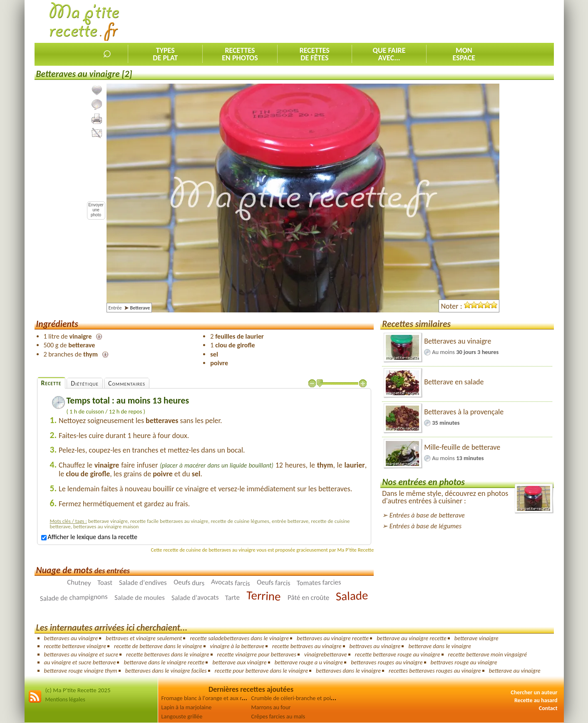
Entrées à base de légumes (425, 526)
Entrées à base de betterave (427, 515)
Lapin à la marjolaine (187, 707)
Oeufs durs (189, 583)
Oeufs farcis (274, 583)
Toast (105, 583)
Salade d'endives (143, 583)
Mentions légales (65, 699)
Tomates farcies (319, 583)
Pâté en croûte (308, 598)
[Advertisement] (402, 21)
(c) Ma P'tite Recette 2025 (78, 690)
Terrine (264, 596)
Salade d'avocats (195, 598)
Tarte (233, 598)
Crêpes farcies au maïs (278, 716)
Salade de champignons (74, 598)
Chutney (79, 583)
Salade (352, 596)
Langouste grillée (182, 716)
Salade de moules (140, 598)
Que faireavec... (389, 54)
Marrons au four (271, 707)
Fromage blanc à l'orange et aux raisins (208, 698)
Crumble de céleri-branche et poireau (297, 698)
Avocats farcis (231, 583)
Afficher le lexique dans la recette (89, 537)
